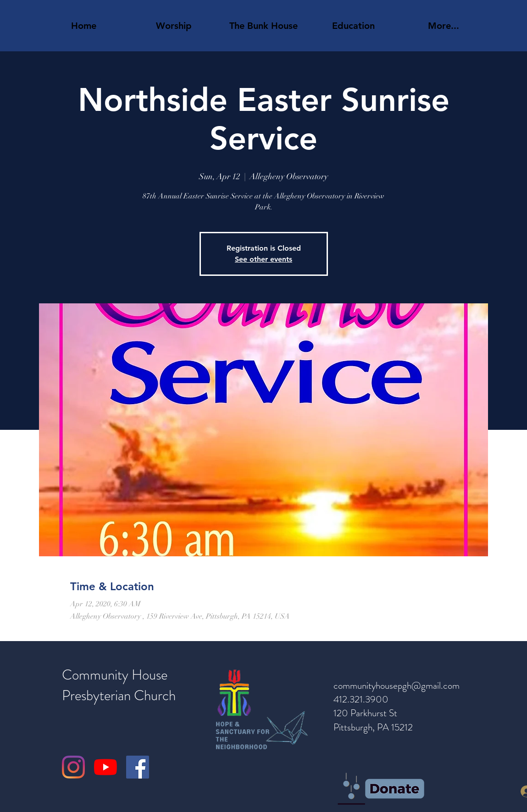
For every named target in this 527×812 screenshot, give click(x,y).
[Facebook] (138, 767)
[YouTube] (105, 767)
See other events (263, 259)
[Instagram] (73, 767)
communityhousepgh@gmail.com (397, 686)
